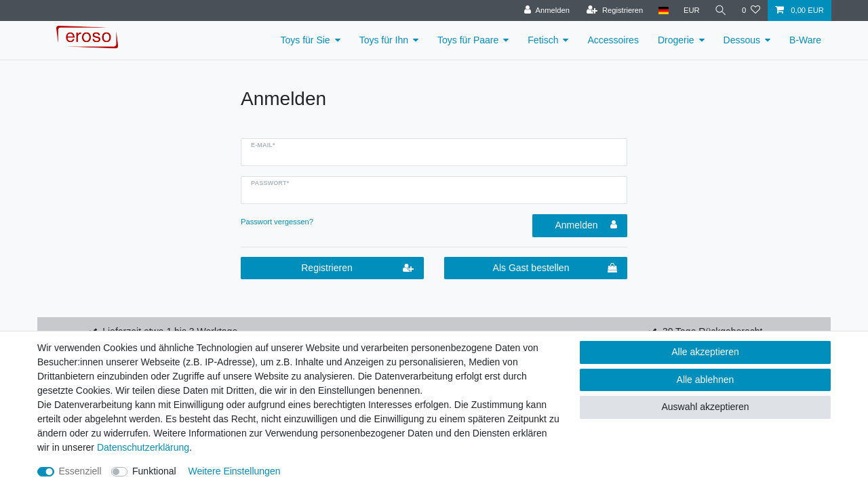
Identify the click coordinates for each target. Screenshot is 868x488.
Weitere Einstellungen (235, 471)
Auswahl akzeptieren (705, 407)
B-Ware (805, 40)
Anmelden (586, 225)
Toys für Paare (468, 40)
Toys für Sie (305, 40)
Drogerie (676, 40)
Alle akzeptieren (705, 352)
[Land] (663, 11)
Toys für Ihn (384, 40)
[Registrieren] (615, 11)
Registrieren (357, 268)
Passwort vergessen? (277, 222)
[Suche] (721, 11)
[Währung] (692, 11)
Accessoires (613, 40)
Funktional (154, 471)
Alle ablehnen (706, 380)
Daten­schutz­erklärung (143, 447)
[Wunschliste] (751, 11)
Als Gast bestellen (555, 268)
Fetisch (543, 40)
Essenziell (80, 471)
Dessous (742, 40)
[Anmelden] (547, 11)
